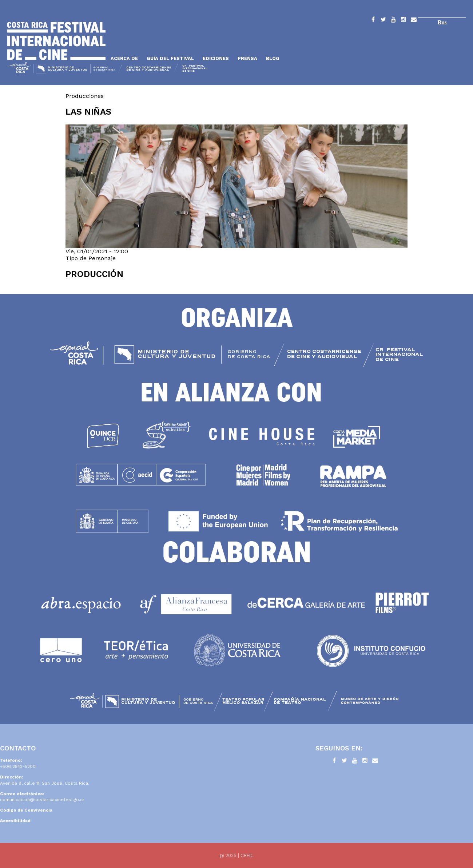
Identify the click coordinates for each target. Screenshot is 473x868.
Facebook (373, 21)
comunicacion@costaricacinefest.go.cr (42, 800)
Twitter (383, 21)
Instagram (404, 21)
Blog (273, 58)
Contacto (414, 21)
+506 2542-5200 (18, 766)
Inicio (56, 41)
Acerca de (124, 58)
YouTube (393, 21)
